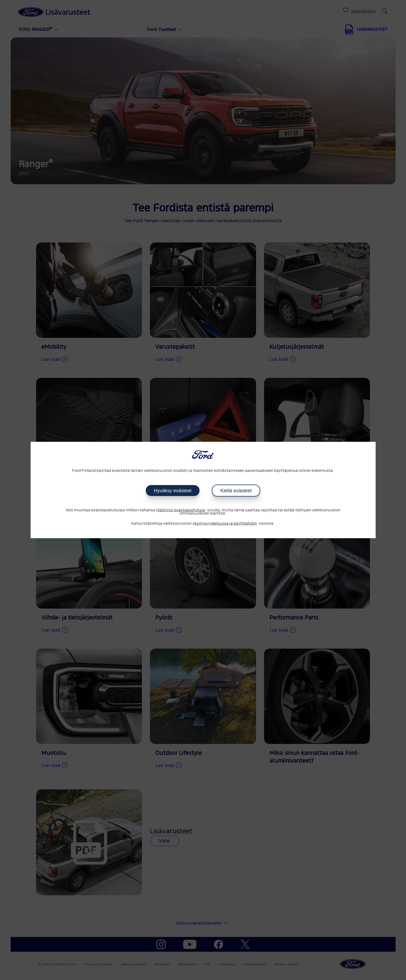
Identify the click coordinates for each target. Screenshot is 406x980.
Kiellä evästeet (236, 491)
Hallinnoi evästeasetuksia (181, 510)
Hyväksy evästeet (173, 491)
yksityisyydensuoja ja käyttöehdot (225, 523)
